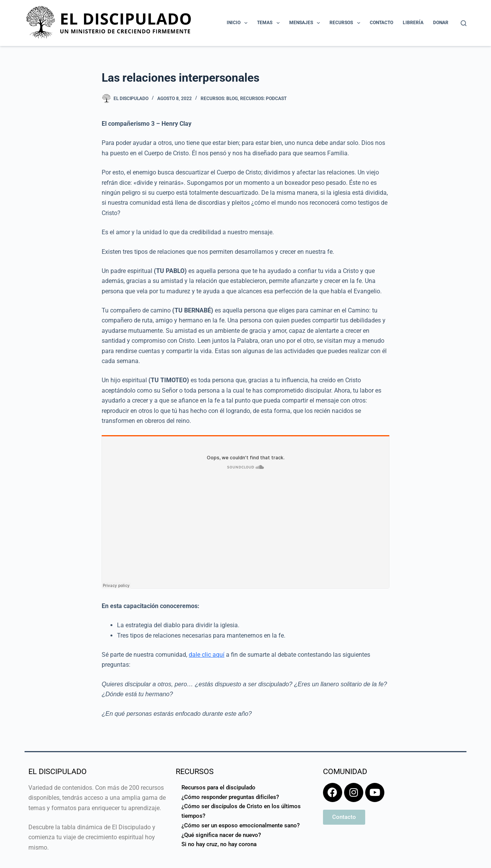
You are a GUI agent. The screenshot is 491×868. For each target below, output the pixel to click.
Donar (441, 23)
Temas (270, 23)
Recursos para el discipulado (218, 787)
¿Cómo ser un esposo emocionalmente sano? (241, 825)
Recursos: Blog (219, 99)
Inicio (239, 23)
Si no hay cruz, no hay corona (219, 844)
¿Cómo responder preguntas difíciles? (230, 797)
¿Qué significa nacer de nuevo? (221, 835)
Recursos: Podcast (263, 99)
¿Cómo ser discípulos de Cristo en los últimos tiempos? (241, 811)
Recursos (346, 23)
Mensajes (306, 23)
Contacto (381, 23)
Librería (413, 23)
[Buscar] (464, 23)
